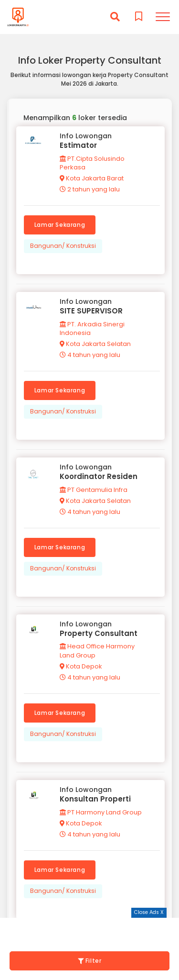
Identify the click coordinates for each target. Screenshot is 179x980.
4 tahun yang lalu (90, 355)
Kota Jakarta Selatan (95, 344)
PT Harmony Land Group (101, 812)
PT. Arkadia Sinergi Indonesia (92, 329)
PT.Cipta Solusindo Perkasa (92, 163)
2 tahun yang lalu (90, 189)
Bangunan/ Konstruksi (63, 246)
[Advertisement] (90, 930)
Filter (90, 961)
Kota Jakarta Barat (92, 178)
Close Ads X (149, 912)
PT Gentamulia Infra (94, 490)
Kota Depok (81, 666)
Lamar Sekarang (60, 225)
